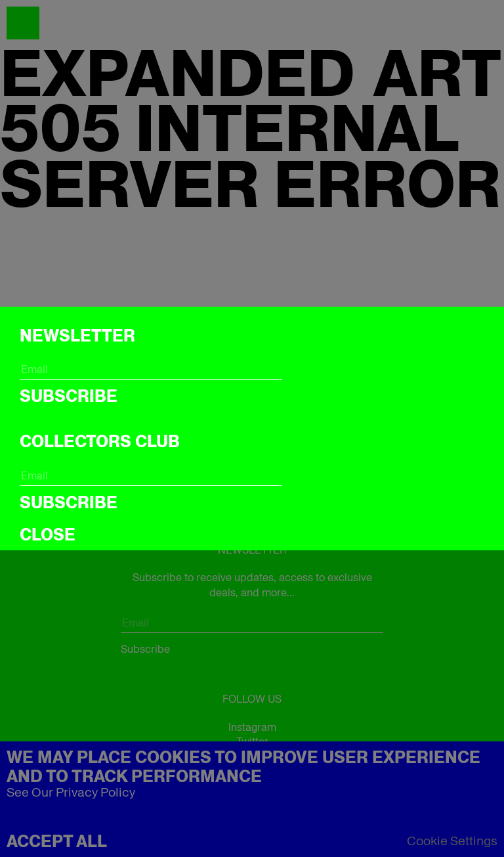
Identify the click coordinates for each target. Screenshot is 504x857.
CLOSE (48, 535)
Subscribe (69, 396)
